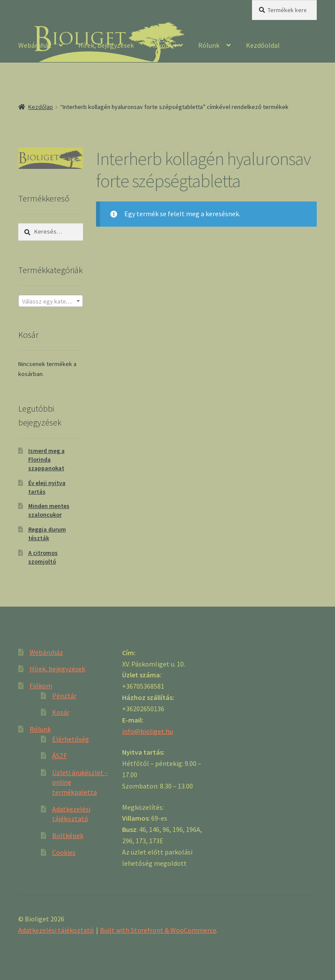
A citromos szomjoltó (43, 557)
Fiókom (160, 45)
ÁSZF (60, 756)
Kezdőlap (41, 107)
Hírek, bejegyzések (106, 45)
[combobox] (51, 301)
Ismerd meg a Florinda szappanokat (46, 459)
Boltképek (68, 835)
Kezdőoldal (263, 45)
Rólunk (209, 45)
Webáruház (35, 45)
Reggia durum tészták (47, 534)
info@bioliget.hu (148, 731)
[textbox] (51, 301)
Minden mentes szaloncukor (49, 510)
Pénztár (64, 696)
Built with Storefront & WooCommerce (158, 930)
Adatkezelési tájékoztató (56, 930)
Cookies (64, 852)
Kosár (61, 712)
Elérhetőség (71, 739)
